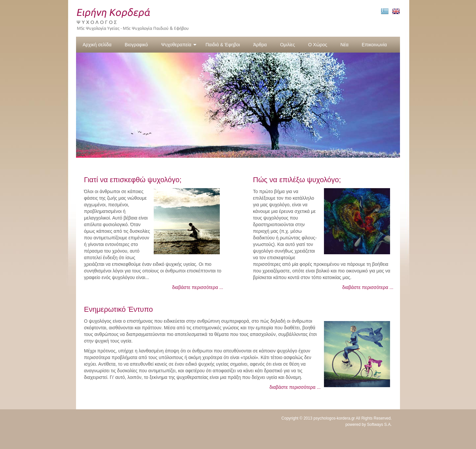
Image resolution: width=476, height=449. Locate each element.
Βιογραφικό (136, 45)
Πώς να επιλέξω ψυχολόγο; (297, 180)
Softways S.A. (379, 425)
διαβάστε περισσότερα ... (198, 287)
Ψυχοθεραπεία (179, 45)
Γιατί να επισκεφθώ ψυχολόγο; (133, 180)
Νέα (344, 45)
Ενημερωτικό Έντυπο (119, 309)
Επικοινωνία (374, 45)
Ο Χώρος (318, 45)
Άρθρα (260, 45)
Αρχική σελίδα (97, 45)
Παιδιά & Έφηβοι (223, 45)
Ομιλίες (287, 45)
